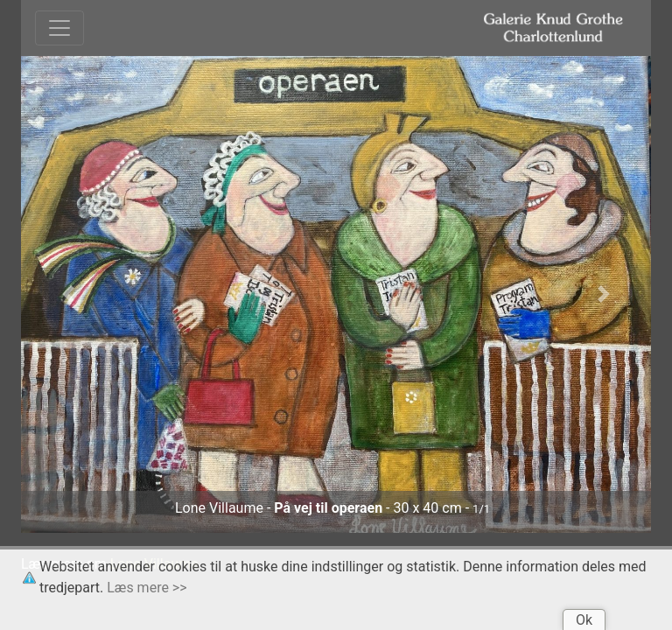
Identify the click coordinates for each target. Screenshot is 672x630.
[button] (68, 294)
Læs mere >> (147, 588)
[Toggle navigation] (59, 28)
